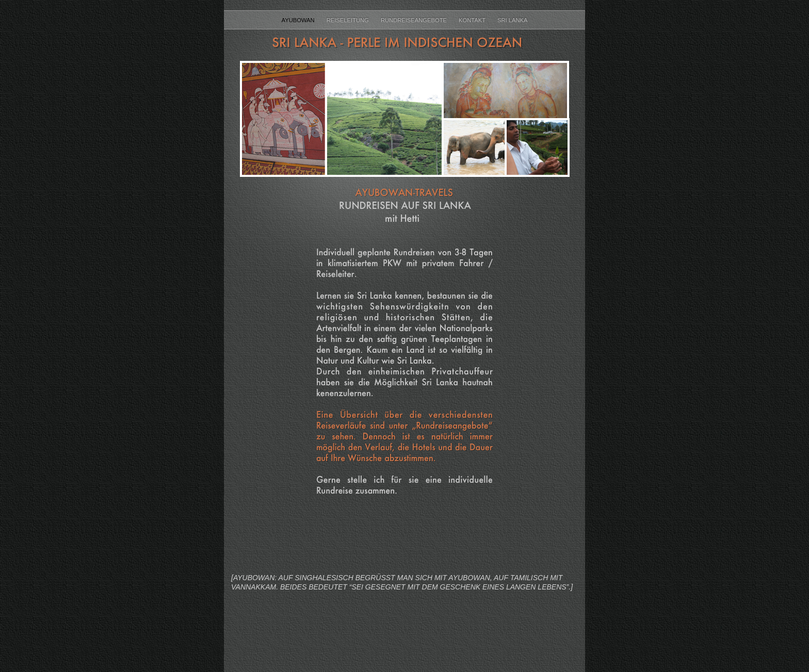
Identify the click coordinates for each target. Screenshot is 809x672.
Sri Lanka (512, 20)
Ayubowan (299, 20)
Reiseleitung (349, 20)
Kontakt (473, 20)
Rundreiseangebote (415, 20)
